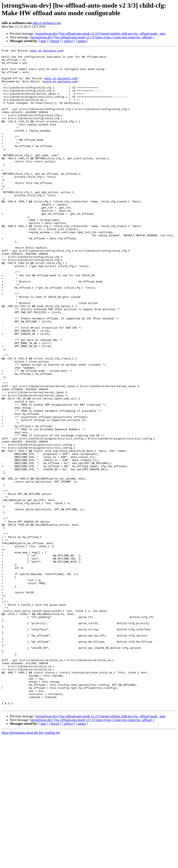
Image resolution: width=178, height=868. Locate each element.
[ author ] (82, 41)
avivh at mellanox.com (60, 88)
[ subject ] (68, 41)
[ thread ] (55, 41)
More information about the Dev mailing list (31, 864)
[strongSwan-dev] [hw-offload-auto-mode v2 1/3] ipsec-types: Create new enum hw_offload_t (92, 37)
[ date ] (43, 41)
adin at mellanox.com (47, 23)
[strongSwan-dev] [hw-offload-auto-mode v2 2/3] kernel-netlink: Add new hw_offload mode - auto (100, 34)
